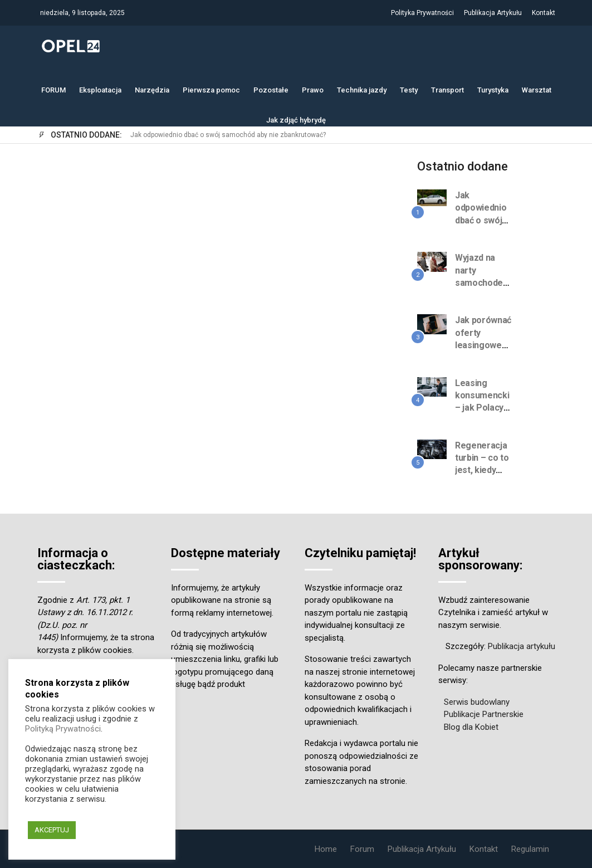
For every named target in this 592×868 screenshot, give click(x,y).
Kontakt (544, 13)
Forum (362, 849)
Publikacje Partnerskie (484, 714)
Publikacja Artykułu (493, 13)
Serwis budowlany (477, 702)
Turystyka (493, 89)
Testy (409, 89)
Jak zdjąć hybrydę (296, 119)
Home (326, 849)
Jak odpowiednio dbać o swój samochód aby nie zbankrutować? (228, 135)
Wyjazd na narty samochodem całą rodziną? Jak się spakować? (483, 289)
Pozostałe (271, 89)
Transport (447, 89)
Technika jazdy (362, 89)
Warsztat (537, 89)
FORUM (53, 89)
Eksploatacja (100, 89)
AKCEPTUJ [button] (52, 830)
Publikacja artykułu (522, 646)
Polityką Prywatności (63, 729)
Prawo (313, 89)
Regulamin (530, 849)
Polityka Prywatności (422, 13)
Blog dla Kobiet (471, 727)
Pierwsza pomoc (211, 89)
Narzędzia (152, 89)
